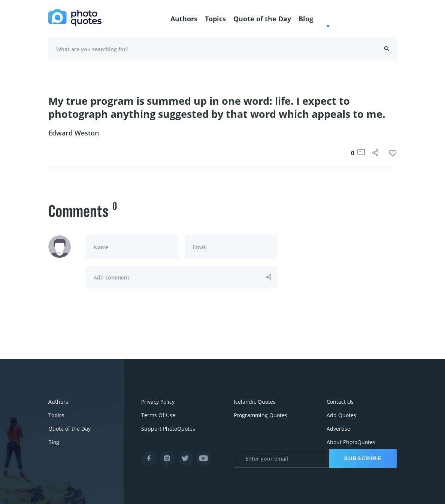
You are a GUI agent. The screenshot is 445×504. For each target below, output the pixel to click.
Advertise (338, 429)
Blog (306, 19)
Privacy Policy (158, 402)
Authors (184, 19)
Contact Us (340, 402)
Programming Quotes (261, 415)
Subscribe (363, 458)
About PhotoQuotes (351, 442)
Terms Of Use (158, 415)
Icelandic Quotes (255, 402)
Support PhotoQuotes (168, 429)
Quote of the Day (262, 19)
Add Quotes (341, 415)
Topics (215, 19)
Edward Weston (74, 133)
